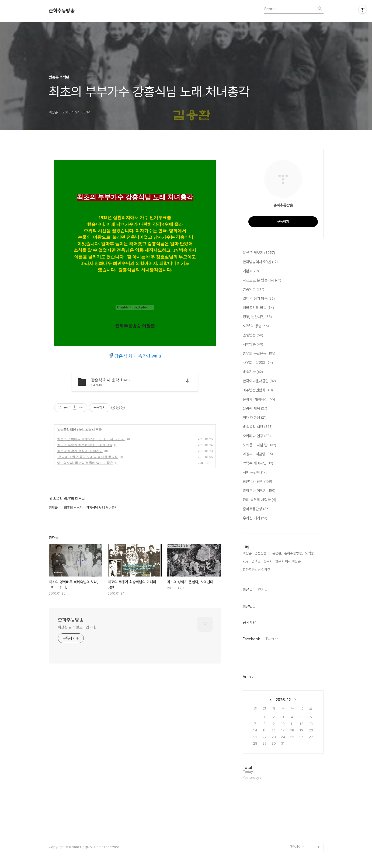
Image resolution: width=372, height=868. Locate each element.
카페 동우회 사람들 (259, 500)
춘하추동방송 (62, 11)
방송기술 (253, 372)
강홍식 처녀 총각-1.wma (135, 356)
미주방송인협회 (258, 390)
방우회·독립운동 (259, 354)
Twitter (272, 639)
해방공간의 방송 (258, 308)
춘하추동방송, (293, 553)
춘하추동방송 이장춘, (257, 570)
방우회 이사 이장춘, (288, 561)
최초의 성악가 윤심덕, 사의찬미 (80, 451)
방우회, (268, 561)
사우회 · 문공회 (258, 363)
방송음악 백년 (67, 430)
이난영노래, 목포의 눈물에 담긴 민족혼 (85, 463)
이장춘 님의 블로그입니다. (77, 627)
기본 (251, 271)
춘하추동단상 (256, 509)
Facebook (251, 639)
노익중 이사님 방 (259, 445)
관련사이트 (297, 847)
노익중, (310, 553)
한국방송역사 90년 (260, 262)
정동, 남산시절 (257, 317)
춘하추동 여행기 (259, 491)
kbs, (246, 561)
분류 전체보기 (259, 253)
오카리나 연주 (257, 436)
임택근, (256, 561)
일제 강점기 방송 (259, 299)
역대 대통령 (255, 418)
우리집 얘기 (255, 518)
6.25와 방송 (256, 326)
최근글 (248, 589)
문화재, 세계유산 (259, 400)
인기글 (263, 589)
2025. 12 (283, 700)
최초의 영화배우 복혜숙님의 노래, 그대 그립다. (91, 439)
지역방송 (253, 345)
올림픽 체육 (255, 409)
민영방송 (253, 335)
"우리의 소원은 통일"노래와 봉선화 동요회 (88, 457)
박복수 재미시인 (258, 463)
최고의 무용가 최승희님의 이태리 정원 (85, 445)
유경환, (277, 553)
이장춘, (248, 553)
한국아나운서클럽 (259, 381)
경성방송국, (262, 553)
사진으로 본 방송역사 (262, 280)
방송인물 (253, 290)
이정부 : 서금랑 (258, 454)
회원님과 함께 (257, 482)
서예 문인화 (255, 473)
